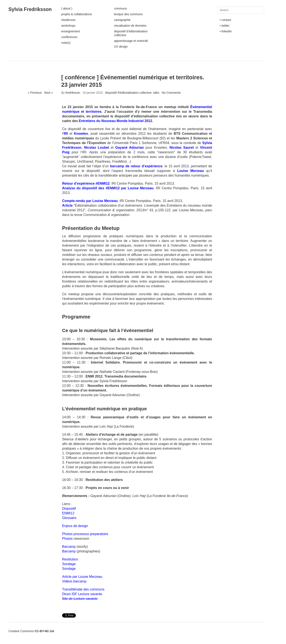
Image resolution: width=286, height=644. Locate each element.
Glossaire (69, 518)
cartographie (122, 20)
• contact (225, 20)
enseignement (71, 31)
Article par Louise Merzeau (82, 577)
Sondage (69, 564)
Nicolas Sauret (182, 148)
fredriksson (73, 93)
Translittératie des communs (83, 589)
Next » (49, 93)
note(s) (66, 43)
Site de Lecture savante (80, 599)
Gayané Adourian (129, 148)
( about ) (67, 8)
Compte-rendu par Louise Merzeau (90, 201)
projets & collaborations (77, 14)
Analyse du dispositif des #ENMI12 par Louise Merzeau (108, 188)
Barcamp (69, 547)
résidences (68, 20)
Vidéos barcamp (74, 581)
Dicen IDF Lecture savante (82, 594)
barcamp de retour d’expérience (136, 166)
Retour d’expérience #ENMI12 (86, 183)
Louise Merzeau (191, 171)
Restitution (70, 559)
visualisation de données (130, 26)
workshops (68, 26)
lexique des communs (128, 14)
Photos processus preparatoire (85, 534)
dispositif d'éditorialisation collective (128, 93)
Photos (67, 539)
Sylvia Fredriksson (30, 9)
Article (67, 205)
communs (121, 8)
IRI (66, 134)
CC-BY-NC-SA (44, 631)
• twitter (225, 26)
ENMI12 (68, 513)
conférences (69, 37)
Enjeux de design (75, 526)
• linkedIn (226, 31)
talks (156, 93)
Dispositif (69, 509)
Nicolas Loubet (97, 148)
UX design (121, 47)
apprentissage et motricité (131, 41)
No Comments (171, 93)
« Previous (35, 93)
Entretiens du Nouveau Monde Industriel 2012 (115, 121)
